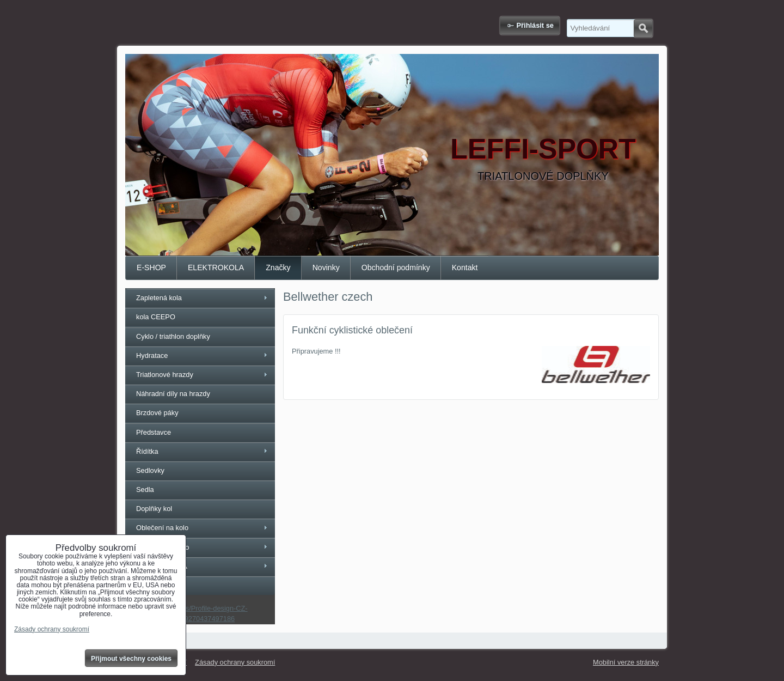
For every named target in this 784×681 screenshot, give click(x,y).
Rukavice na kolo (163, 547)
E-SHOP (151, 267)
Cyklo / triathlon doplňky (173, 336)
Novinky (326, 267)
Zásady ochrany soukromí (235, 662)
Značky (278, 267)
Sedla (145, 490)
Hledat (643, 28)
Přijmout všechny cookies (131, 659)
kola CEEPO (156, 317)
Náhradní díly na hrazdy (173, 394)
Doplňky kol (154, 509)
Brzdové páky (157, 413)
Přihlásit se (535, 25)
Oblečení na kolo (162, 528)
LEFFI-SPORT (543, 149)
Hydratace (152, 355)
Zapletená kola (159, 298)
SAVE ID (150, 585)
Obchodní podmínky (396, 267)
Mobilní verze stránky (626, 662)
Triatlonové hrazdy (165, 375)
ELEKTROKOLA (216, 267)
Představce (154, 432)
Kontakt (465, 267)
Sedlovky (150, 470)
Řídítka (147, 451)
